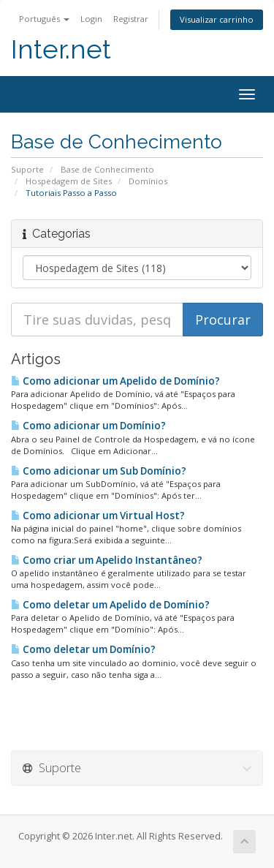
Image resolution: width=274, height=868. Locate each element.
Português (44, 19)
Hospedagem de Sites (69, 181)
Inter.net (61, 49)
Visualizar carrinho (217, 19)
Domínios (148, 181)
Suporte (27, 169)
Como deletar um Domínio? (83, 649)
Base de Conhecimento (107, 169)
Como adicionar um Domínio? (88, 426)
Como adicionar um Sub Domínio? (99, 471)
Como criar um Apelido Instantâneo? (107, 560)
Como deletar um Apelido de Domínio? (110, 605)
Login (91, 19)
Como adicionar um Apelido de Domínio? (115, 381)
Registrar (131, 19)
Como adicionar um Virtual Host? (98, 516)
